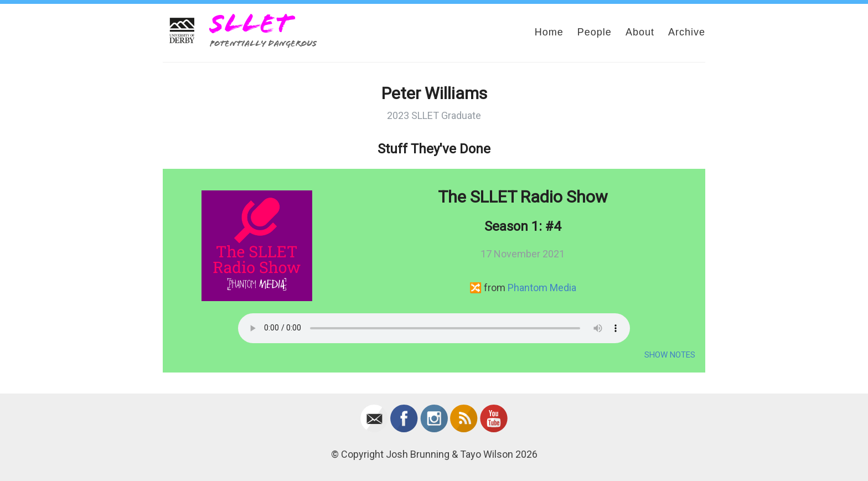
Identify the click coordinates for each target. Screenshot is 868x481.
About (640, 32)
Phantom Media (542, 288)
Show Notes (670, 355)
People (595, 32)
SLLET (251, 24)
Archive (687, 32)
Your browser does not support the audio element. (434, 328)
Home (549, 32)
